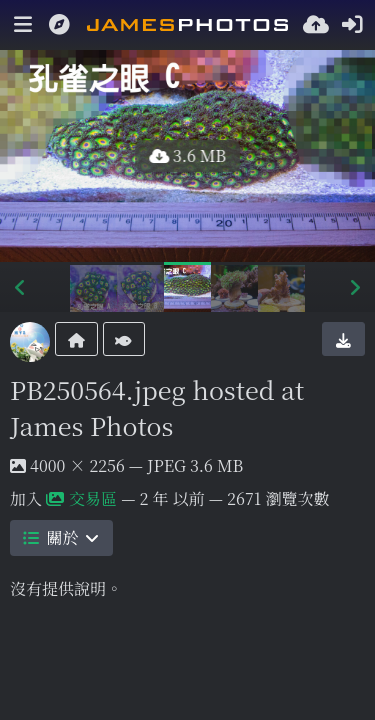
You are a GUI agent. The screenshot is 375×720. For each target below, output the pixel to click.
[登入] (352, 25)
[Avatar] (30, 342)
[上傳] (316, 25)
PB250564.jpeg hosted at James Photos (157, 407)
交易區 (81, 498)
